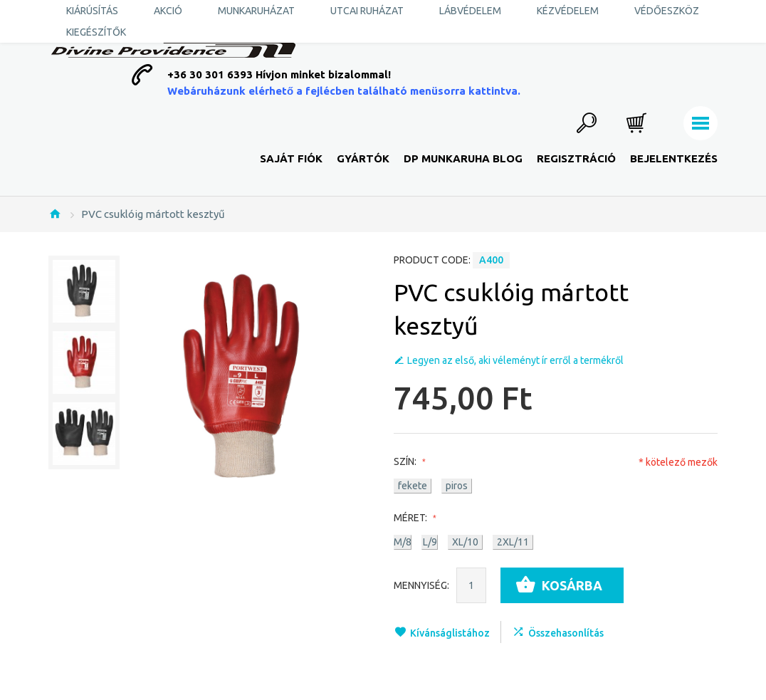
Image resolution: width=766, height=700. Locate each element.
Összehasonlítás (566, 633)
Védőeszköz (667, 11)
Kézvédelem (568, 11)
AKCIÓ (168, 11)
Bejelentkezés (674, 158)
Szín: (408, 461)
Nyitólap (55, 214)
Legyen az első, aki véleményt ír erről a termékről (515, 360)
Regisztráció (576, 158)
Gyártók (363, 158)
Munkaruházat (256, 11)
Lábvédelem (470, 11)
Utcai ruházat (367, 11)
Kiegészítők (96, 32)
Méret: (413, 518)
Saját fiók (291, 158)
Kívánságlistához (450, 633)
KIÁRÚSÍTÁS (92, 11)
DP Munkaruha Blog (463, 158)
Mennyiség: (421, 585)
